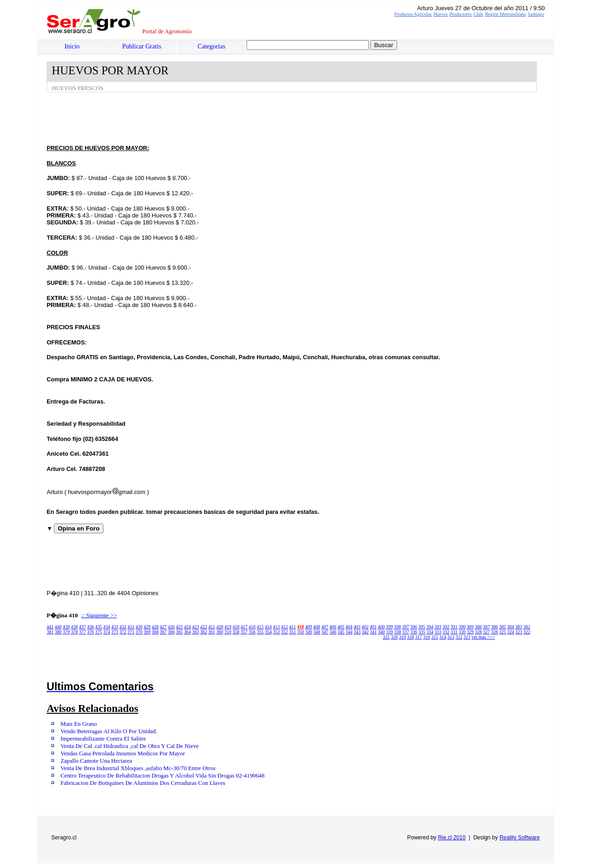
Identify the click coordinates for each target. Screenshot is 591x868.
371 (131, 632)
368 (155, 632)
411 (292, 627)
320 (395, 637)
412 (285, 627)
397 (406, 627)
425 (179, 627)
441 (50, 627)
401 (373, 627)
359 (228, 632)
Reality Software (520, 838)
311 (467, 637)
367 (163, 632)
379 (66, 632)
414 (268, 627)
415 (260, 627)
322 (527, 632)
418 (236, 627)
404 (349, 627)
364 (188, 632)
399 (389, 627)
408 (317, 627)
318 (411, 637)
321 (386, 637)
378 (75, 632)
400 (381, 627)
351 (292, 632)
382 (527, 627)
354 (268, 632)
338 (398, 632)
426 (172, 627)
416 (252, 627)
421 (212, 627)
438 (75, 627)
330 (462, 632)
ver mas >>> (483, 637)
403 (357, 627)
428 (155, 627)
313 (451, 637)
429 (147, 627)
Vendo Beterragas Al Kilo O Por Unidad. (109, 731)
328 (479, 632)
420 (220, 627)
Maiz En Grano (79, 724)
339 (389, 632)
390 (462, 627)
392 (446, 627)
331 (454, 632)
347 (325, 632)
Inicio (72, 46)
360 (220, 632)
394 (430, 627)
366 (172, 632)
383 (519, 627)
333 (438, 632)
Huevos (441, 14)
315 (435, 637)
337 (406, 632)
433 (115, 627)
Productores (461, 14)
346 (333, 632)
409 (309, 627)
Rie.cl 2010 (452, 838)
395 (422, 627)
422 (204, 627)
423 (196, 627)
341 (373, 632)
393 (438, 627)
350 (301, 632)
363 (196, 632)
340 (382, 632)
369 (147, 632)
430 (139, 627)
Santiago (536, 14)
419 (228, 627)
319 (402, 637)
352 (285, 632)
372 (123, 632)
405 (341, 627)
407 (325, 627)
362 (204, 632)
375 (99, 632)
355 (260, 632)
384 (510, 627)
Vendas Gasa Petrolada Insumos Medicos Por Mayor (123, 753)
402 (365, 627)
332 (446, 632)
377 (82, 632)
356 (252, 632)
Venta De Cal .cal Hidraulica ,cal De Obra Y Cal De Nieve (130, 746)
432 (123, 627)
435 (99, 627)
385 (503, 627)
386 (494, 627)
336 (414, 632)
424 (188, 627)
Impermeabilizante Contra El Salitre (103, 739)
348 (317, 632)
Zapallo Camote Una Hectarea (96, 761)
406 (333, 627)
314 (443, 637)
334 (430, 632)
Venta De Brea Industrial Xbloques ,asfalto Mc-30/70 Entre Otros (138, 768)
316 (427, 637)
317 (419, 637)
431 (131, 627)
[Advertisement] (215, 118)
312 (459, 637)
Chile (478, 14)
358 (236, 632)
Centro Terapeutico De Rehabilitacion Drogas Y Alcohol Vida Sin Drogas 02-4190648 (163, 776)
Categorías (211, 46)
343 (357, 632)
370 (139, 632)
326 (495, 632)
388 (478, 627)
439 (66, 627)
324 (511, 632)
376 (91, 632)
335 (422, 632)
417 (244, 627)
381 (50, 632)
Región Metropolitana (506, 14)
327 (486, 632)
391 (454, 627)
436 (91, 627)
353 (276, 632)
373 (115, 632)
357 (244, 632)
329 (470, 632)
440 (58, 627)
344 (349, 632)
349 (309, 632)
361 (212, 632)
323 (519, 632)
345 (341, 632)
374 (107, 632)
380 (58, 632)
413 (276, 627)
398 (397, 627)
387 (486, 627)
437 (82, 627)
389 (470, 627)
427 (163, 627)
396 (413, 627)
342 (365, 632)
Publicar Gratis (142, 46)
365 (179, 632)
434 (107, 627)
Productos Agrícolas (413, 14)
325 (503, 632)
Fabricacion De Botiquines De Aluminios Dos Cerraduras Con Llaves (143, 783)
